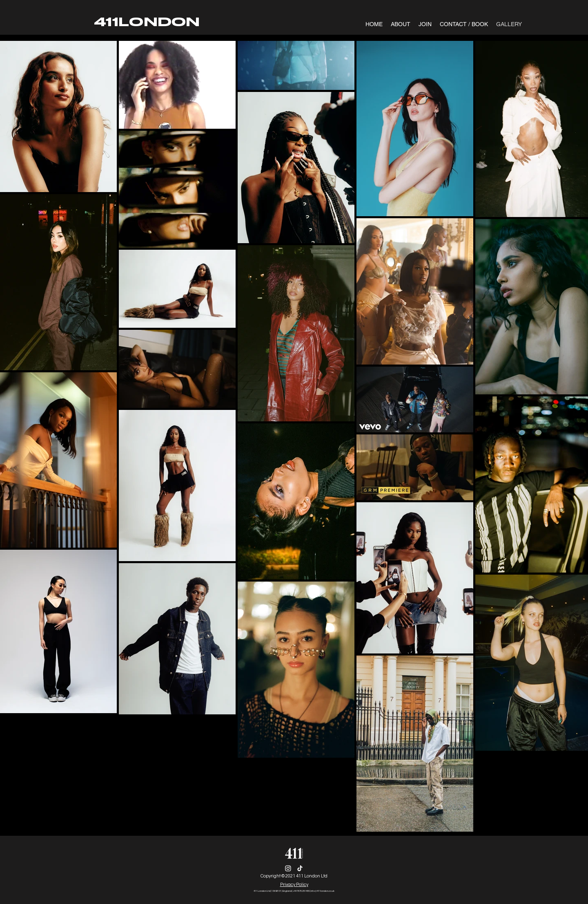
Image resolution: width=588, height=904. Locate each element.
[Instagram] (288, 868)
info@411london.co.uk (323, 891)
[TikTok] (300, 868)
